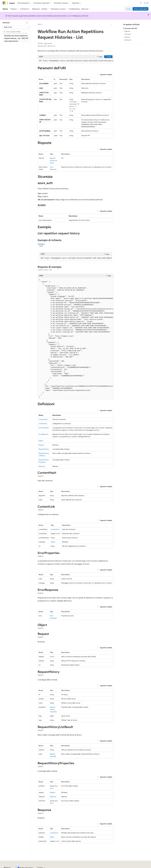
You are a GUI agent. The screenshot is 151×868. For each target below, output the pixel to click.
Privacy (84, 867)
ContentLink (43, 423)
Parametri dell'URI (131, 28)
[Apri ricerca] (141, 3)
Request (41, 445)
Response (42, 466)
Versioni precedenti (57, 867)
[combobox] (16, 27)
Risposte (127, 31)
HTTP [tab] (41, 246)
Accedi (146, 3)
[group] (76, 61)
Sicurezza (128, 34)
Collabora (76, 867)
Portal (128, 9)
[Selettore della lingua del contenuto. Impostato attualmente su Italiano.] (7, 862)
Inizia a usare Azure (141, 9)
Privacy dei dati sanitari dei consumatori (104, 867)
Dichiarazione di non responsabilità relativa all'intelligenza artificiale (25, 867)
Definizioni (128, 40)
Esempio (127, 37)
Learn (40, 24)
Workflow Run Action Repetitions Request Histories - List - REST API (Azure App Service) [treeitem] (16, 38)
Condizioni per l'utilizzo (130, 867)
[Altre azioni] (111, 24)
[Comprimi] (27, 23)
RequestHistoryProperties (53, 709)
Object (41, 441)
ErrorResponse (44, 434)
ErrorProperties (44, 428)
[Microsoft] (4, 3)
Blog (67, 867)
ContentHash (43, 419)
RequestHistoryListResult (53, 160)
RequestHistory (44, 449)
